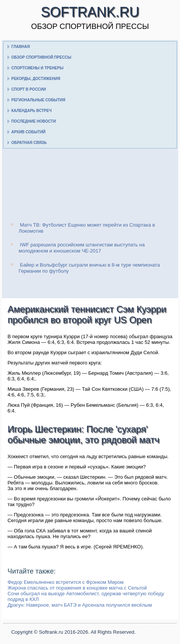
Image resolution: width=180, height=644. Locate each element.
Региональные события (38, 100)
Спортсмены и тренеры (37, 68)
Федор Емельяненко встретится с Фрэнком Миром (66, 582)
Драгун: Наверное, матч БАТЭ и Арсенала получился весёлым (80, 605)
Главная (21, 47)
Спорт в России (29, 89)
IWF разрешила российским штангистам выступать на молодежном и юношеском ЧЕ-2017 (82, 248)
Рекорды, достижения (36, 79)
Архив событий (29, 132)
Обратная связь (29, 143)
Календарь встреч (32, 111)
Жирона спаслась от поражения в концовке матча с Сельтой (77, 588)
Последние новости (34, 121)
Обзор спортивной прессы (41, 57)
